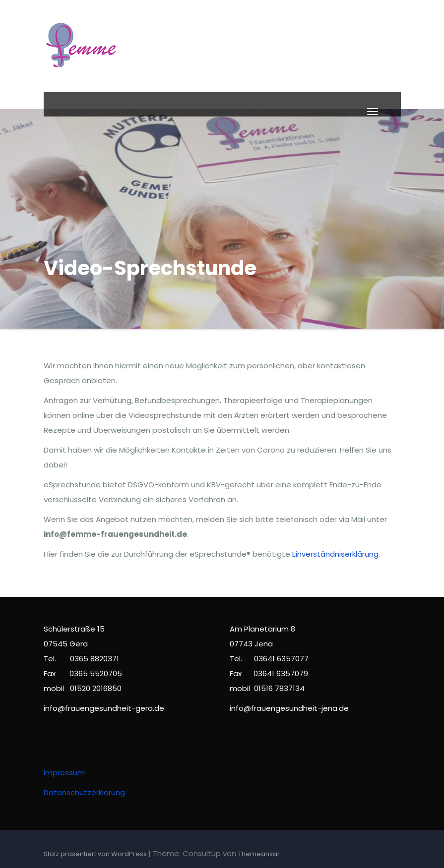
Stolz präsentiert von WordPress (96, 854)
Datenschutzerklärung (84, 792)
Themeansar (259, 854)
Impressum (64, 773)
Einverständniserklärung (335, 554)
